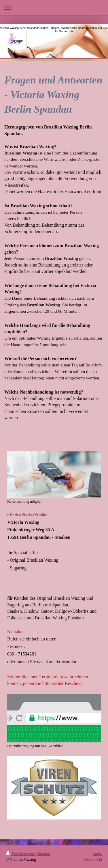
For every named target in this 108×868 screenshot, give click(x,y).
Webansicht (93, 859)
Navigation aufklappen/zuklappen (54, 8)
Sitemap (43, 854)
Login (97, 854)
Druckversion (20, 854)
